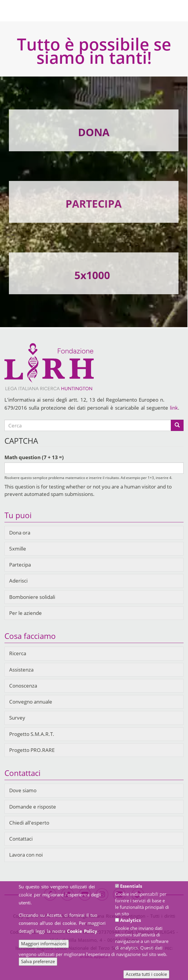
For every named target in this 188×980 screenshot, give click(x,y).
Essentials (131, 891)
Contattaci (21, 839)
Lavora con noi (26, 855)
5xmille (18, 549)
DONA (94, 132)
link (174, 408)
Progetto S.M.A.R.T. (32, 734)
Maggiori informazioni (44, 948)
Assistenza (21, 670)
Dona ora (20, 533)
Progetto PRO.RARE (32, 750)
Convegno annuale (31, 702)
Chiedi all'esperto (29, 823)
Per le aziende (26, 613)
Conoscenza (23, 686)
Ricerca (18, 653)
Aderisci (18, 581)
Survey (17, 718)
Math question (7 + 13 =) (34, 457)
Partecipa (20, 565)
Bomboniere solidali (32, 597)
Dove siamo (23, 790)
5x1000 (92, 275)
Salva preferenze (38, 966)
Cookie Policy (82, 936)
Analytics (130, 925)
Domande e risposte (33, 807)
